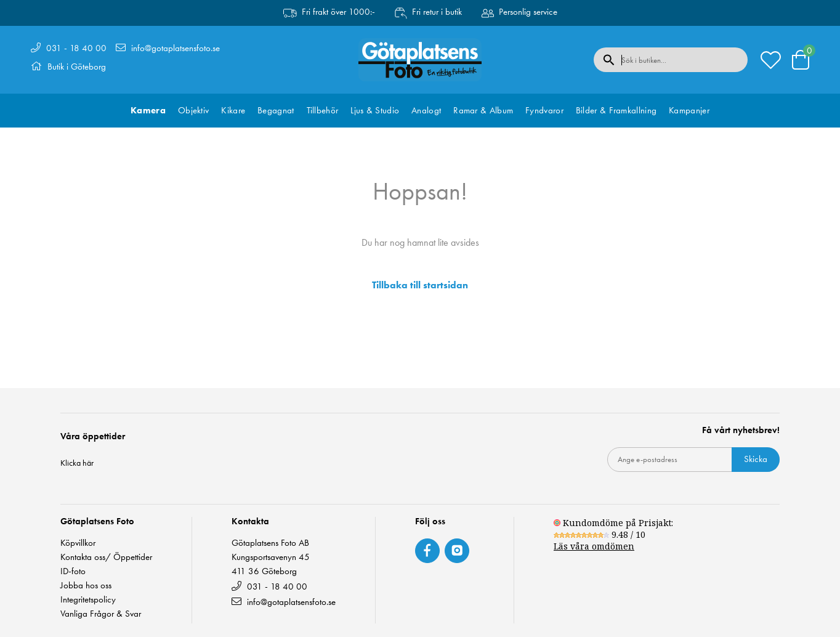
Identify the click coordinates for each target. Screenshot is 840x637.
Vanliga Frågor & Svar (101, 614)
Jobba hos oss (86, 586)
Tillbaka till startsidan (420, 285)
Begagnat (276, 110)
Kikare (233, 110)
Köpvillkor (78, 543)
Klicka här (77, 463)
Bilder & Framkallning (616, 110)
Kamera (148, 110)
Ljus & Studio (375, 110)
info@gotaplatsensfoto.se (176, 48)
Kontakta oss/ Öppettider (106, 557)
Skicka (756, 459)
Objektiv (193, 110)
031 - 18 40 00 (76, 48)
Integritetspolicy (88, 600)
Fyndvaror (544, 110)
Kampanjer (689, 110)
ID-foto (73, 571)
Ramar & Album (483, 110)
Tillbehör (323, 110)
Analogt (426, 110)
